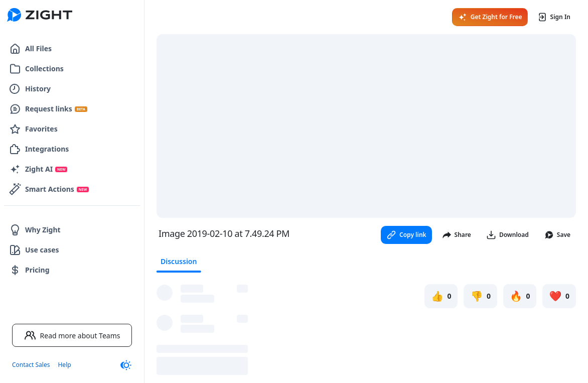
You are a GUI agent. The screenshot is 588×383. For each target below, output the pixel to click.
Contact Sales (31, 365)
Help (64, 365)
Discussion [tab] (179, 261)
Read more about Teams (72, 335)
